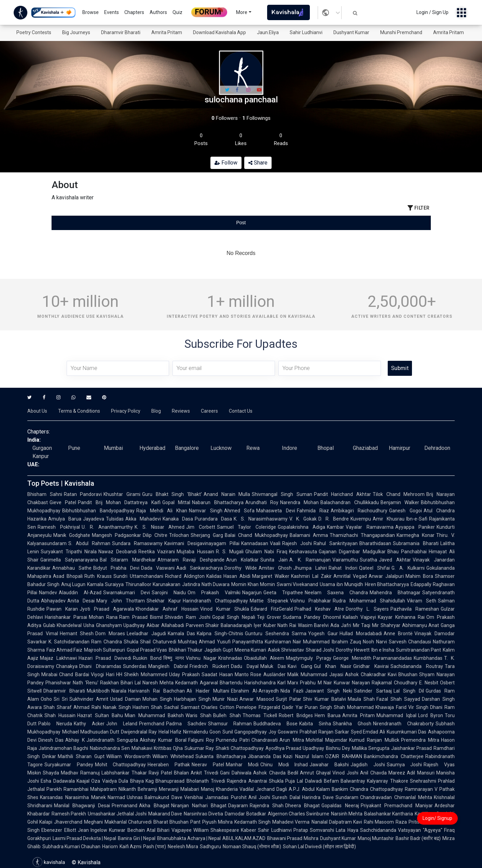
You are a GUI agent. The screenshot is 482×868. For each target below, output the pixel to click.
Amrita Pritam (167, 32)
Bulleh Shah (227, 715)
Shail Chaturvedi (158, 642)
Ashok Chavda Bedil (276, 773)
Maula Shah (361, 699)
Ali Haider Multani (208, 691)
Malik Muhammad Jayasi (315, 674)
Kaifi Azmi (130, 846)
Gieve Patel (63, 502)
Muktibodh (98, 691)
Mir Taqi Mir (366, 625)
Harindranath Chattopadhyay (215, 601)
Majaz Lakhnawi (58, 658)
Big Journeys (76, 32)
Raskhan (109, 683)
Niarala (119, 691)
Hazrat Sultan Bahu (100, 715)
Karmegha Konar (416, 535)
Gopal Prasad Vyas (147, 650)
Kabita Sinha (315, 724)
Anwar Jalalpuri (386, 576)
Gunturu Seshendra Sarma (276, 634)
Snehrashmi (423, 781)
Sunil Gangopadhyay (245, 732)
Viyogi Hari (103, 674)
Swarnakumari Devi (127, 593)
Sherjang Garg (207, 535)
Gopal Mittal (176, 502)
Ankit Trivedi (204, 773)
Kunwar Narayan (352, 683)
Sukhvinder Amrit (89, 699)
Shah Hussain (60, 715)
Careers (209, 411)
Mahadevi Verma (291, 822)
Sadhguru (210, 846)
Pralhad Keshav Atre (319, 609)
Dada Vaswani (158, 568)
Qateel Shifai (374, 568)
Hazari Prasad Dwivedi (105, 658)
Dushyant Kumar (351, 32)
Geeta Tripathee (283, 593)
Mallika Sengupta (371, 748)
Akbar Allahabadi (165, 625)
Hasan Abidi (237, 576)
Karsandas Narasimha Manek (73, 797)
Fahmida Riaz (313, 511)
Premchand (152, 724)
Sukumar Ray (199, 748)
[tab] (115, 223)
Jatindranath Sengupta (112, 740)
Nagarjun (252, 593)
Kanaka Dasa (178, 519)
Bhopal (326, 448)
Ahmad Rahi (87, 707)
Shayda (51, 773)
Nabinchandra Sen (110, 748)
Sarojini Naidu (169, 593)
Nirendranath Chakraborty (403, 724)
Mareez (397, 773)
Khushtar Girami (122, 494)
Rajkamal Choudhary (394, 683)
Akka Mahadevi (143, 519)
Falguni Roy (201, 740)
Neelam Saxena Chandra (336, 593)
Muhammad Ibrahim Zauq (332, 642)
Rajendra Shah (267, 806)
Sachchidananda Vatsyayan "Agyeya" (401, 830)
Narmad (116, 797)
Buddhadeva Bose (276, 724)
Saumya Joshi (404, 765)
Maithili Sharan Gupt (81, 756)
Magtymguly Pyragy (308, 658)
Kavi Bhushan (403, 674)
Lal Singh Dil (409, 691)
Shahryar (390, 625)
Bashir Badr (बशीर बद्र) (418, 838)
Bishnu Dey (338, 748)
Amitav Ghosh (275, 568)
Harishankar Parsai (66, 617)
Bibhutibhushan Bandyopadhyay (98, 511)
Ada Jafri (341, 625)
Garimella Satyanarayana (69, 560)
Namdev (48, 593)
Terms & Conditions (79, 411)
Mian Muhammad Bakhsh (154, 715)
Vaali (275, 543)
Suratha (368, 560)
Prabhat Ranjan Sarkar (324, 732)
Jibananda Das (265, 756)
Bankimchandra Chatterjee (394, 756)
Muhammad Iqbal (396, 715)
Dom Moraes (110, 634)
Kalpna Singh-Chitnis (220, 634)
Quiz (177, 12)
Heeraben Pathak (169, 765)
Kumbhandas (428, 658)
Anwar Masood (257, 699)
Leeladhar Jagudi (146, 634)
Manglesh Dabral (168, 666)
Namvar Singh (205, 511)
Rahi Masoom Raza (385, 822)
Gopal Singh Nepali (234, 617)
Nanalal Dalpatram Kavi (337, 822)
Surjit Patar (288, 699)
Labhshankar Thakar (124, 773)
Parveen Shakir (202, 625)
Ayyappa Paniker (415, 527)
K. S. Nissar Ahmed (160, 527)
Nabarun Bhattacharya (218, 502)
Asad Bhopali (68, 576)
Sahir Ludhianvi (306, 32)
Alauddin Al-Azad (80, 593)
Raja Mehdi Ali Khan (162, 511)
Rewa (253, 448)
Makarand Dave (165, 814)
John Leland (122, 724)
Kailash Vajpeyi (360, 617)
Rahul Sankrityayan (336, 543)
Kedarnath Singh (252, 822)
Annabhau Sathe (72, 568)
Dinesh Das (51, 740)
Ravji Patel (160, 773)
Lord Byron (431, 715)
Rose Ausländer (268, 674)
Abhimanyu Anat (421, 625)
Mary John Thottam (121, 601)
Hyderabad (152, 448)
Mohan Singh (157, 699)
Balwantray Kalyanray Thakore (374, 781)
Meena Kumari (250, 650)
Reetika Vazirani (157, 552)
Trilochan (179, 535)
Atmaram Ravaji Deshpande (191, 560)
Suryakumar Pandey (69, 765)
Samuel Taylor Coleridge (246, 527)
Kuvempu (361, 519)
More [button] (242, 12)
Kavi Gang (300, 666)
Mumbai (113, 448)
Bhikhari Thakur (186, 650)
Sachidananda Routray (417, 666)
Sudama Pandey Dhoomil (312, 617)
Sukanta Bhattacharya (221, 756)
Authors (158, 12)
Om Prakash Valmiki (214, 593)
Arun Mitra (292, 740)
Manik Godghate (72, 535)
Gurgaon (42, 448)
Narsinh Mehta (347, 814)
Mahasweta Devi (276, 511)
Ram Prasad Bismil (141, 617)
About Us (37, 411)
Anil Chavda (373, 773)
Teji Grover (269, 617)
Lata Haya (347, 830)
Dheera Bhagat (302, 806)
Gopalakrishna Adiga (302, 527)
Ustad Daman (125, 699)
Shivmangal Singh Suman (282, 494)
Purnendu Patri (233, 740)
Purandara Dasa (213, 519)
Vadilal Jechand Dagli (263, 789)
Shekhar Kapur (164, 601)
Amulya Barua (65, 519)
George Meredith (352, 658)
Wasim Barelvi (313, 625)
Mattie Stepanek (269, 601)
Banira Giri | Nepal (136, 838)
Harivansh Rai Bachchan (156, 691)
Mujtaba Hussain (195, 552)
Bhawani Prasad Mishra (293, 838)
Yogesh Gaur (323, 634)
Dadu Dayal (245, 666)
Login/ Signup (437, 818)
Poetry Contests (34, 32)
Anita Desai (81, 601)
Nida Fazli (292, 691)
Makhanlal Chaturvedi (128, 822)
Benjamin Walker (400, 502)
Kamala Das (182, 634)
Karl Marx (288, 683)
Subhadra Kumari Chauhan (71, 846)
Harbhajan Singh (192, 699)
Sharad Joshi (320, 650)
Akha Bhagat (154, 806)
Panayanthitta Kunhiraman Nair (267, 642)
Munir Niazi (225, 699)
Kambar (335, 527)
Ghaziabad (365, 448)
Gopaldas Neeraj (340, 806)
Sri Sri (61, 699)
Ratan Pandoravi (83, 494)
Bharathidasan (375, 543)
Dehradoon (437, 448)
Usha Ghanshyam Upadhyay (114, 625)
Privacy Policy (126, 411)
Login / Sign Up (432, 12)
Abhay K (75, 740)
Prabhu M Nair (316, 683)
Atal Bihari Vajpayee (169, 830)
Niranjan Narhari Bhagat (199, 806)
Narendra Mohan (299, 502)
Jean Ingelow (93, 830)
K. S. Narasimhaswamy (261, 519)
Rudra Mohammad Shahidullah (369, 601)
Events (112, 12)
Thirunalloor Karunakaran (153, 584)
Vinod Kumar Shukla (225, 609)
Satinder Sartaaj (373, 691)
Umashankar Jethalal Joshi (117, 814)
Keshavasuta (303, 552)
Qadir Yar (292, 707)
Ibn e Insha (383, 650)
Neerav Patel (208, 765)
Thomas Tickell (260, 715)
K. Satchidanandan (69, 642)
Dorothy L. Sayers (367, 609)
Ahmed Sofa (239, 511)
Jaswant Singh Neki (329, 691)
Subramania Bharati (416, 543)
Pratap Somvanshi (314, 830)
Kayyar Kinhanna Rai (401, 617)
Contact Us (241, 411)
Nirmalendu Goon (202, 732)
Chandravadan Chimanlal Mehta (396, 797)
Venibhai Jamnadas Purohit (215, 797)
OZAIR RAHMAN (344, 756)
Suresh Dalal (286, 797)
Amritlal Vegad (350, 576)
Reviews (181, 411)
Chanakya (67, 666)
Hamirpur (400, 448)
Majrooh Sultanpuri (105, 650)
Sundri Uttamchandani (138, 576)
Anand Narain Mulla (227, 494)
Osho (46, 699)
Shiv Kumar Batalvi (325, 699)
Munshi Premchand (401, 32)
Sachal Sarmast (182, 707)
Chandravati (265, 740)
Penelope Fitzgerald (258, 707)
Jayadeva (94, 519)
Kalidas (214, 576)
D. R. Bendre (334, 519)
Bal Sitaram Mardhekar (128, 560)
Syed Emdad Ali (368, 732)
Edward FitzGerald (272, 609)
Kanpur (41, 456)
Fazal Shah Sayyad (398, 699)
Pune (74, 448)
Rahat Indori (343, 568)
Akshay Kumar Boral (163, 740)
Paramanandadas (393, 658)
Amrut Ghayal (315, 773)
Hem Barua (328, 715)
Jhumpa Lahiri (310, 568)
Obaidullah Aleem (264, 658)
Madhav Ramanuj (80, 773)
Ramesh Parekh (69, 814)
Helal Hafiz (170, 732)
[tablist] (241, 223)
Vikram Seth (422, 601)
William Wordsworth (128, 756)
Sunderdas (135, 666)
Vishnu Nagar (201, 658)
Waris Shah (198, 715)
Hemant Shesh (77, 634)
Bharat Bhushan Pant (177, 822)
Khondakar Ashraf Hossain (167, 609)
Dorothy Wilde (241, 568)
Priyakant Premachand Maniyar (397, 806)
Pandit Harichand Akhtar (342, 494)
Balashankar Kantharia (389, 814)
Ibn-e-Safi (417, 519)
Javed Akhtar (395, 560)
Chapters (134, 12)
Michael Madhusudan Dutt (91, 732)
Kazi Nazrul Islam (303, 756)
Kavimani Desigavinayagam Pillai (202, 543)
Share (258, 163)
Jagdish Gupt (218, 650)
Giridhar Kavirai (371, 666)
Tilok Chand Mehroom (399, 494)
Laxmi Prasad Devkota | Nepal (84, 838)
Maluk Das (273, 666)
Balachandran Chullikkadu (349, 502)
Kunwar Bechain (127, 830)
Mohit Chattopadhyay (121, 765)
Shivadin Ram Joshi (187, 617)
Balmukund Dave (163, 797)
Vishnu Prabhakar (311, 601)
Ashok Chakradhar (366, 674)
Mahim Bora (419, 576)
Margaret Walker (271, 576)
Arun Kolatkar (242, 560)
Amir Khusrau (389, 519)
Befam (331, 781)
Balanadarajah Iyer (241, 625)
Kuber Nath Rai (280, 625)
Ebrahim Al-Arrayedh (255, 691)
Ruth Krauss (98, 576)
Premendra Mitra (420, 740)
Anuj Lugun (73, 584)
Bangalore (187, 448)
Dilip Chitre (155, 535)
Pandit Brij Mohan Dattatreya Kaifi (119, 502)
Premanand (125, 806)
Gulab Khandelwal (62, 625)
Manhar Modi (242, 765)
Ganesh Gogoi (405, 511)
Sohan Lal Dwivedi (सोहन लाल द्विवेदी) (319, 846)
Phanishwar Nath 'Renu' (72, 683)
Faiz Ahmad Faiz (64, 650)
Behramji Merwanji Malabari (168, 789)
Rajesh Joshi (297, 543)
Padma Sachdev (186, 724)
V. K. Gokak (303, 519)
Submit (400, 368)
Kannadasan (255, 543)
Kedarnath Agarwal (196, 683)
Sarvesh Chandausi (410, 642)
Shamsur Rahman (230, 724)
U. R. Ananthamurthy (107, 527)
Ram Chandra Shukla (115, 642)
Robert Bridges (296, 715)
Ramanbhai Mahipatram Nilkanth (100, 789)
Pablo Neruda (55, 724)
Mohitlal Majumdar (327, 740)
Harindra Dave (318, 797)
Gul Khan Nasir (333, 666)
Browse (91, 12)
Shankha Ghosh (352, 724)
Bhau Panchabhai (407, 552)
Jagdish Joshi (368, 765)
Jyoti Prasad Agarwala (107, 609)
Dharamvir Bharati (121, 32)
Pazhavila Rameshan (415, 609)
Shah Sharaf (58, 707)
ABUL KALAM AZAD (244, 838)
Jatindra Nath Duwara (206, 584)
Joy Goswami (283, 732)
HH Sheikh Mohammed (142, 674)
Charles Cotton (218, 707)
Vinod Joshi (345, 773)
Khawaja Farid (391, 707)
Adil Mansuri (421, 773)
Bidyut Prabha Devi (116, 568)
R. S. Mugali (230, 552)
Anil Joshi (259, 797)
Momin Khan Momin (253, 584)
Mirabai (49, 674)
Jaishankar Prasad (411, 748)
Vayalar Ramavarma (370, 527)
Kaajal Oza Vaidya (97, 781)
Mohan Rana (103, 617)
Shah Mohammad (354, 707)
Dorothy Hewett (353, 650)
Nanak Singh (117, 707)
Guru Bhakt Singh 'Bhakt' (172, 494)
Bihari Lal (131, 683)
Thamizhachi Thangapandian (362, 535)
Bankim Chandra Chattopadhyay (367, 789)
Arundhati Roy (262, 502)
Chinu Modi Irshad (284, 765)
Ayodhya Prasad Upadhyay (295, 748)
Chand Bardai (74, 674)
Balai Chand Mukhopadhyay (256, 535)
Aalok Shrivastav (286, 650)
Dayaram (238, 806)
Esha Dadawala (58, 781)
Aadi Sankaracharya (199, 568)
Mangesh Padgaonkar (116, 535)
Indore (290, 448)
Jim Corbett (201, 527)
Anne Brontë (398, 634)
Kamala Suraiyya (105, 584)
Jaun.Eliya (268, 32)
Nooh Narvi (375, 642)
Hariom (110, 846)
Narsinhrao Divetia (203, 814)
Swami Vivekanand (298, 584)
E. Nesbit (429, 683)
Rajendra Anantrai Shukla (255, 781)
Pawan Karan (62, 609)
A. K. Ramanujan (310, 560)
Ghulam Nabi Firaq (266, 552)
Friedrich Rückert (209, 666)
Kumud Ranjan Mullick (374, 740)
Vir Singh (418, 707)
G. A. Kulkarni (408, 568)
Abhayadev (53, 601)
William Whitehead (173, 756)
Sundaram (347, 797)
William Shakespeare (216, 830)
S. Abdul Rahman (89, 543)
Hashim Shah (147, 707)
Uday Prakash (184, 674)
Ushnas (135, 797)
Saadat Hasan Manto (225, 674)
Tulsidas (115, 519)
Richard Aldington (185, 576)
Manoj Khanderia (219, 789)
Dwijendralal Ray (139, 732)
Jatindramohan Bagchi (63, 748)
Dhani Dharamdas (100, 666)
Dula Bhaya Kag (136, 781)
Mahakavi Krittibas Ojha (157, 748)
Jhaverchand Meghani (78, 822)
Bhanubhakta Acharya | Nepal (189, 838)
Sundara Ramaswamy (137, 543)
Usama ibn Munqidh (341, 584)
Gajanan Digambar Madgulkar (352, 552)
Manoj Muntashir (376, 838)
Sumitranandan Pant (418, 650)
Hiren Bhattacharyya (387, 584)
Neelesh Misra (183, 846)
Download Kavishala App (219, 32)
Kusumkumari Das (407, 732)
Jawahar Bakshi (329, 765)
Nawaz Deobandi (118, 552)
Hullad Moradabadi (361, 634)
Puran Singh (318, 707)
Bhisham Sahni (45, 494)
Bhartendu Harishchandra (248, 683)
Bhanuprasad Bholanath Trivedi (190, 781)
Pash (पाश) (155, 846)
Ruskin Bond (147, 658)
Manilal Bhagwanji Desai (82, 806)
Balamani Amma (309, 535)
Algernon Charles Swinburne (299, 814)
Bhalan (181, 773)
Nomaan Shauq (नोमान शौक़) (252, 846)
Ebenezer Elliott (59, 830)
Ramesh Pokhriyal (59, 527)
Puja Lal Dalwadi (304, 781)
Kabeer (249, 830)
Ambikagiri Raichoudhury (359, 511)
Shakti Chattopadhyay (240, 748)
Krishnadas (230, 658)
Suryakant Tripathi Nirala (69, 552)
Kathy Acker (89, 724)
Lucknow (221, 448)
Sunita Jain (274, 560)
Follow (226, 163)
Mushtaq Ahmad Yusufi (204, 642)
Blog (156, 411)
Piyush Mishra (217, 822)
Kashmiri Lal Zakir (311, 576)
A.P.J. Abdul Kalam (309, 789)
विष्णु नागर (174, 658)
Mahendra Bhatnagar (395, 593)
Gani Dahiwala (236, 773)
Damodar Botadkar (245, 814)
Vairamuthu (345, 560)
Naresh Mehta (158, 683)
